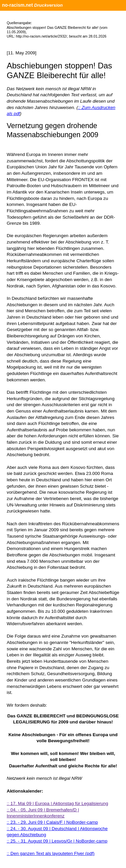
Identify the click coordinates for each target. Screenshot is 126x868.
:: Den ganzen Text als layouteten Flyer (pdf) (51, 853)
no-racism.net (17, 5)
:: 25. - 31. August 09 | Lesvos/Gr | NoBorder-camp (57, 841)
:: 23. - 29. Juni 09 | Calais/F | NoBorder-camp (52, 822)
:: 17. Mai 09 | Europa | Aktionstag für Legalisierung (57, 803)
